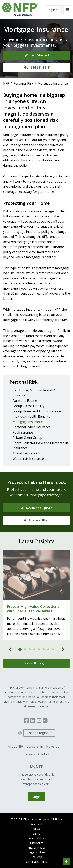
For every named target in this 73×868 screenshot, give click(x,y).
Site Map (36, 857)
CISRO (36, 833)
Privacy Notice (36, 848)
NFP (6, 83)
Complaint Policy (37, 862)
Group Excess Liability (29, 406)
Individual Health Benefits (31, 416)
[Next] (63, 649)
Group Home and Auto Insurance (37, 411)
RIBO (37, 829)
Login (37, 797)
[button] (66, 862)
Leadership (35, 746)
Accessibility (36, 838)
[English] (53, 10)
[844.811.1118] (36, 67)
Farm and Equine (25, 401)
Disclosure (37, 843)
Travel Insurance (25, 453)
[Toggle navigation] (67, 10)
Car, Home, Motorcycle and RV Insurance (35, 393)
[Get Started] (36, 55)
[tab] (20, 649)
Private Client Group (27, 438)
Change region (38, 733)
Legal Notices (36, 852)
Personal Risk (23, 83)
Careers (29, 754)
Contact (44, 754)
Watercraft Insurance (28, 459)
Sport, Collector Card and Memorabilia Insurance (41, 445)
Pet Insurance (23, 432)
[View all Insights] (36, 663)
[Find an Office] (36, 520)
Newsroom (54, 746)
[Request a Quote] (36, 508)
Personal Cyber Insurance (32, 427)
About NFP (16, 746)
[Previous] (10, 649)
